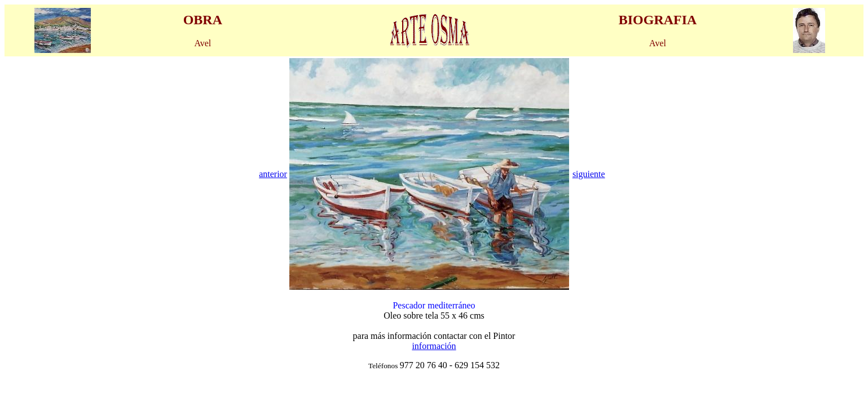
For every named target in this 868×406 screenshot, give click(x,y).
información (434, 346)
